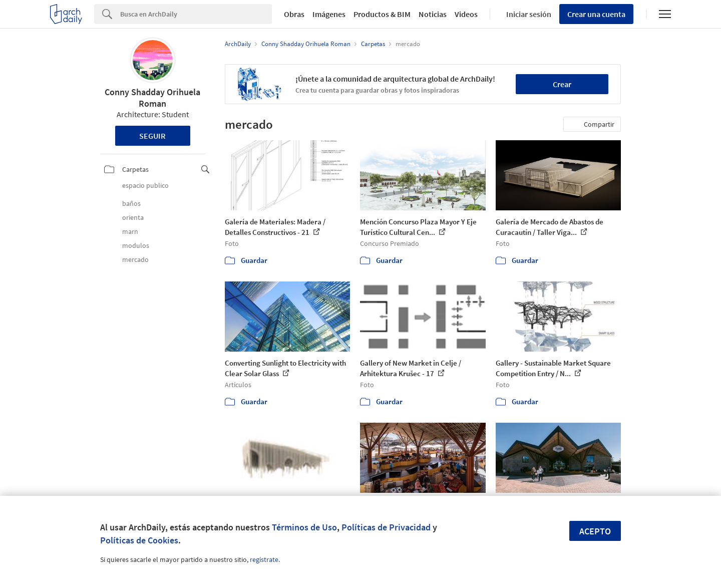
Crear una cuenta (596, 14)
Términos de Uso (304, 527)
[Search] (196, 14)
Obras (294, 14)
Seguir (152, 136)
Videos (466, 14)
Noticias (433, 14)
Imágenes (329, 14)
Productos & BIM (382, 14)
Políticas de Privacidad (386, 527)
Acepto (595, 531)
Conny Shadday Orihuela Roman (152, 98)
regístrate (264, 559)
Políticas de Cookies (139, 540)
